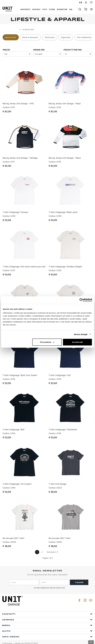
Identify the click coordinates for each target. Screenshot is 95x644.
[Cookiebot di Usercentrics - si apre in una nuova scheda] (81, 300)
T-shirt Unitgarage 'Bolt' (14, 425)
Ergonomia (66, 37)
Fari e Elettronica (84, 37)
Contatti (47, 608)
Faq (71, 9)
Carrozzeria (50, 37)
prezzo (6, 50)
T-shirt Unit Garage (57, 479)
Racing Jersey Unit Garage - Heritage (20, 157)
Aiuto (47, 625)
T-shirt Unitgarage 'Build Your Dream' (20, 371)
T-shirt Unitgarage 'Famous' (16, 210)
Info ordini (47, 631)
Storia (52, 9)
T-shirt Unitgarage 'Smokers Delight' (65, 264)
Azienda (47, 614)
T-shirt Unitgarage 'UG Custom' (17, 479)
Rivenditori (62, 9)
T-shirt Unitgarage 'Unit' (60, 371)
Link (63, 582)
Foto (45, 9)
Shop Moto (25, 9)
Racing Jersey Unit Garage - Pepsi (65, 103)
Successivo (52, 546)
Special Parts (11, 37)
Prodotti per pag (73, 50)
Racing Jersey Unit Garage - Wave (65, 157)
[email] (54, 577)
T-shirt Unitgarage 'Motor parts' (63, 210)
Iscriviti (79, 577)
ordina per (39, 50)
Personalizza (47, 342)
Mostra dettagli (81, 334)
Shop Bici (36, 9)
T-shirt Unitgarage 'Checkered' (63, 425)
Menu (47, 620)
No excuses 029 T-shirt (13, 532)
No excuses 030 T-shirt (59, 532)
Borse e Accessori (30, 37)
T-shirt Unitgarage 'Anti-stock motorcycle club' (24, 264)
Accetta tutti (77, 342)
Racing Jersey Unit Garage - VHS (18, 103)
